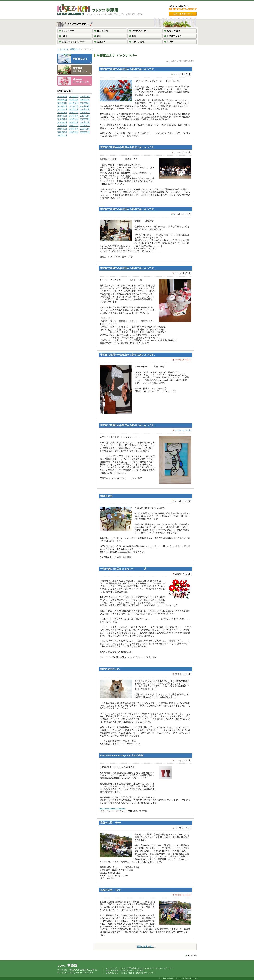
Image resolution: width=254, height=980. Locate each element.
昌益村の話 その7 (111, 823)
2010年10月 (62, 116)
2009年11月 (85, 126)
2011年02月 (85, 109)
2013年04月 (62, 97)
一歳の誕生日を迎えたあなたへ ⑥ (123, 569)
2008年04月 (85, 129)
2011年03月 (74, 109)
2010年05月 (85, 119)
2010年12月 (74, 113)
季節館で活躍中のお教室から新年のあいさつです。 (128, 69)
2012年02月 (74, 100)
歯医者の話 (106, 496)
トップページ (63, 49)
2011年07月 (74, 106)
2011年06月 (85, 106)
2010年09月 (74, 116)
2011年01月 (62, 113)
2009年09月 (74, 129)
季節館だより (75, 49)
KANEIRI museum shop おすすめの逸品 (122, 755)
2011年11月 (62, 103)
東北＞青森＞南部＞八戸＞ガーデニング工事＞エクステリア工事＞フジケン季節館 (105, 10)
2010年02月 (85, 122)
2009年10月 (62, 129)
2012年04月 (85, 97)
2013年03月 (74, 97)
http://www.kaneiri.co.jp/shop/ (113, 808)
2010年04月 (62, 122)
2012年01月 (85, 100)
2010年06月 (74, 119)
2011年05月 (62, 109)
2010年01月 (62, 126)
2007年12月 (62, 135)
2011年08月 (62, 106)
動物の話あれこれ (110, 669)
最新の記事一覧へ (145, 947)
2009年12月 (74, 126)
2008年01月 (85, 132)
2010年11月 (85, 113)
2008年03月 (62, 132)
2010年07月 (62, 119)
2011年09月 (85, 103)
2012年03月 (62, 100)
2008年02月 (74, 132)
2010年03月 (74, 122)
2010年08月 (85, 116)
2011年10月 (74, 103)
